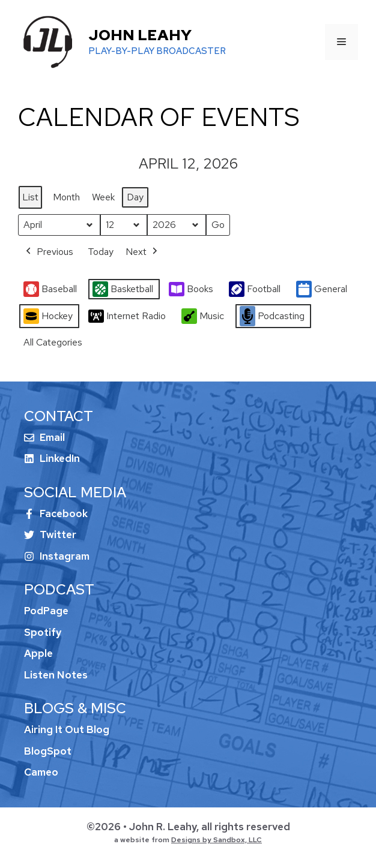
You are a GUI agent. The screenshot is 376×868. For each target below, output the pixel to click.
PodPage (46, 611)
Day (135, 197)
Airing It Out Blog (67, 729)
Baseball (50, 289)
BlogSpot (48, 751)
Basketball (123, 289)
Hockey (48, 317)
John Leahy (140, 35)
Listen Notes (56, 675)
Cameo (41, 772)
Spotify (43, 632)
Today (101, 252)
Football (255, 289)
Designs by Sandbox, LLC (217, 840)
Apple (38, 653)
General (322, 289)
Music (203, 317)
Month (66, 197)
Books (191, 289)
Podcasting (272, 317)
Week (103, 197)
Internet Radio (127, 316)
